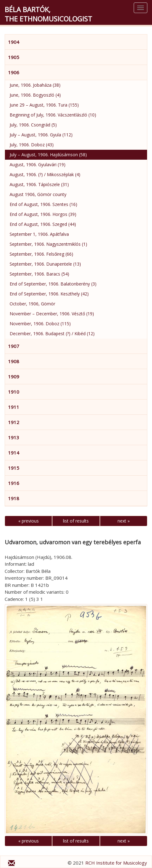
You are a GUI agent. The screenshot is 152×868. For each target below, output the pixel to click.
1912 (14, 422)
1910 (14, 392)
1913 (14, 437)
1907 (14, 346)
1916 (14, 483)
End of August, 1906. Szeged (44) (43, 224)
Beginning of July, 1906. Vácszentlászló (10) (53, 115)
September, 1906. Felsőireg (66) (41, 254)
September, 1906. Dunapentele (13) (45, 264)
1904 (14, 42)
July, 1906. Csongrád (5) (33, 125)
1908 (14, 361)
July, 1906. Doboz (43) (32, 145)
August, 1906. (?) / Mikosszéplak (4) (45, 174)
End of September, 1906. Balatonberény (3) (53, 284)
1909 (14, 377)
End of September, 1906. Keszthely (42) (49, 294)
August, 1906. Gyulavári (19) (38, 164)
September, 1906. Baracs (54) (39, 274)
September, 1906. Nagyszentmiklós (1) (48, 244)
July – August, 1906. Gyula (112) (41, 135)
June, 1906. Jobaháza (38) (35, 85)
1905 (14, 57)
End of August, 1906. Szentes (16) (43, 204)
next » (124, 521)
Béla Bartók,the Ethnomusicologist (48, 14)
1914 (14, 453)
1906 (14, 72)
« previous (29, 521)
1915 (14, 468)
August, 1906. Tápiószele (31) (39, 184)
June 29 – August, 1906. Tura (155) (44, 105)
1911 (14, 407)
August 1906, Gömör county (38, 194)
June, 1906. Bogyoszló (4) (35, 95)
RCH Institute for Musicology (116, 863)
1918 (14, 498)
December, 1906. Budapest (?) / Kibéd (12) (52, 333)
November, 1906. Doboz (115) (40, 324)
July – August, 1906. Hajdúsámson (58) (48, 155)
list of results (76, 521)
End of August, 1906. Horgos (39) (43, 214)
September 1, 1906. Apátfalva (39, 234)
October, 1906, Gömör (32, 304)
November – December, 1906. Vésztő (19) (52, 314)
